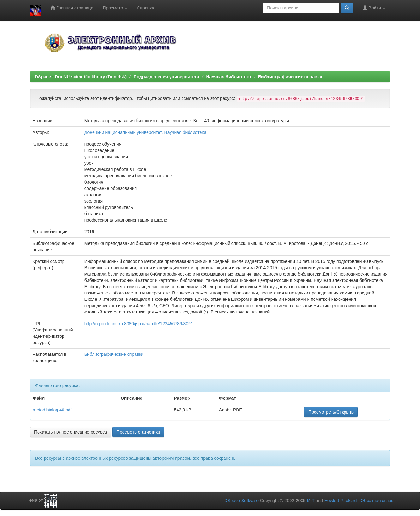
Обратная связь (377, 501)
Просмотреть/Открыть (331, 412)
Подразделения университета (166, 77)
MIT (311, 501)
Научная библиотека (228, 77)
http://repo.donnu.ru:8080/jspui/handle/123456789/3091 (139, 324)
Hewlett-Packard (341, 501)
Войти (374, 8)
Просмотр (115, 8)
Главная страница (72, 8)
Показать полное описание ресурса (71, 432)
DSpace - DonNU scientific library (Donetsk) (81, 77)
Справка (145, 8)
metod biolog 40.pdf (52, 410)
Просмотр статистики (138, 432)
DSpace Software (241, 501)
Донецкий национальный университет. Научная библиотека (145, 132)
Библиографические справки (290, 77)
